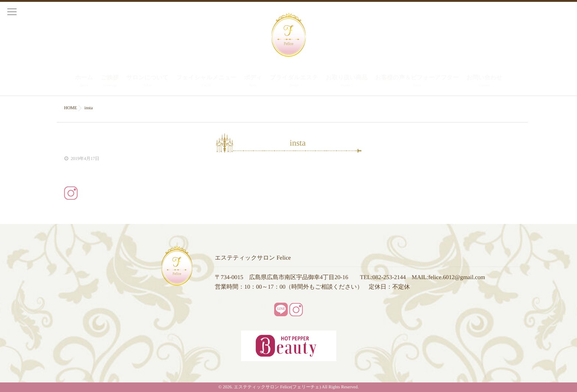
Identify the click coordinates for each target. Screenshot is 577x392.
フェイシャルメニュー (206, 82)
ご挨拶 (110, 82)
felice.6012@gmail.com (457, 277)
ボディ (253, 82)
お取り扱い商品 (346, 82)
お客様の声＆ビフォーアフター (417, 82)
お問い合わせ (484, 82)
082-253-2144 (389, 277)
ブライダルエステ (294, 82)
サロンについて (147, 82)
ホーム (84, 82)
